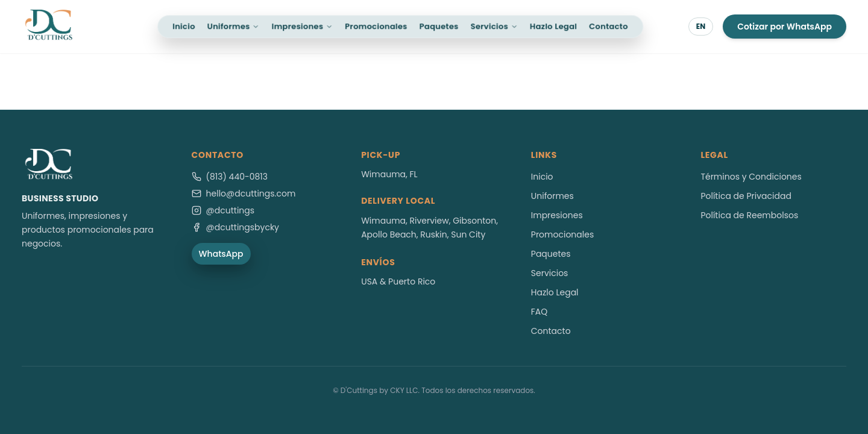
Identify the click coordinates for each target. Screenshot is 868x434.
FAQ (539, 312)
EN (701, 26)
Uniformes (234, 26)
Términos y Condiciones (751, 177)
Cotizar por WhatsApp (785, 27)
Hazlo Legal (553, 26)
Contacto (609, 26)
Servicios (494, 26)
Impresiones (303, 26)
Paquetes (439, 26)
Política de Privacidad (746, 196)
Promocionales (376, 26)
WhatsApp (221, 254)
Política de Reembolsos (749, 215)
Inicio (184, 26)
